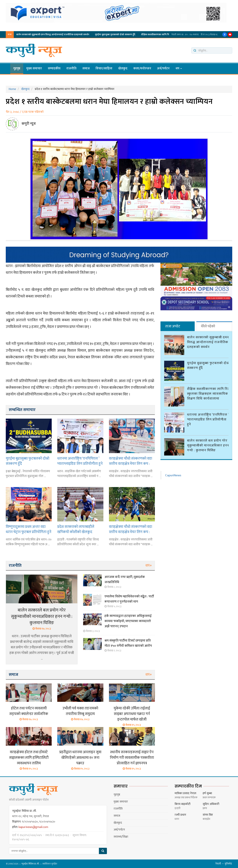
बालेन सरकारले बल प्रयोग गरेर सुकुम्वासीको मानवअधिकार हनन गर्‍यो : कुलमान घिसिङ (42, 617)
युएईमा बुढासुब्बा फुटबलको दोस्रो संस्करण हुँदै (28, 461)
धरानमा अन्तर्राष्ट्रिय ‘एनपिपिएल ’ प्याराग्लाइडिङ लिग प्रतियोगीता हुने (130, 34)
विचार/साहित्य (104, 68)
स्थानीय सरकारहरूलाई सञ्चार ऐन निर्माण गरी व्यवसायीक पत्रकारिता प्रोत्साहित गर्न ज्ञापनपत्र (132, 758)
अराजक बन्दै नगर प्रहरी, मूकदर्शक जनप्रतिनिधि (125, 580)
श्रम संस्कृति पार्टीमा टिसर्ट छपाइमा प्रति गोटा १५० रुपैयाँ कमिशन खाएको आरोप (128, 643)
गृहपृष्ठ (17, 68)
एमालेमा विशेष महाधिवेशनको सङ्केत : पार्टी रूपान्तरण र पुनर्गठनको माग (129, 599)
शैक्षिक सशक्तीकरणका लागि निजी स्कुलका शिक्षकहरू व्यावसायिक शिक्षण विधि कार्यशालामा (53, 34)
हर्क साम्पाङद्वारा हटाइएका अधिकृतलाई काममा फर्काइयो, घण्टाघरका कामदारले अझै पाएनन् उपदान (128, 621)
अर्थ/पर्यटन (163, 68)
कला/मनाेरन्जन (142, 68)
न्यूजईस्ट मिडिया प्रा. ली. (30, 864)
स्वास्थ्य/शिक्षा (121, 837)
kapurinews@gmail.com (33, 827)
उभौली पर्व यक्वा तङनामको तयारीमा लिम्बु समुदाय (80, 711)
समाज (86, 68)
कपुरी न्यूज (29, 124)
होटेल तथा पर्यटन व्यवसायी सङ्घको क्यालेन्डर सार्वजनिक (29, 711)
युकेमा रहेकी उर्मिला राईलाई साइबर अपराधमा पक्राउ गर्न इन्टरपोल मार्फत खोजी (132, 714)
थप (179, 68)
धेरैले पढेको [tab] (208, 326)
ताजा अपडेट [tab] (173, 326)
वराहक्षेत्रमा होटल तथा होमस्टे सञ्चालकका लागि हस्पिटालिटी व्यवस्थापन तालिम (29, 758)
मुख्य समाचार (34, 68)
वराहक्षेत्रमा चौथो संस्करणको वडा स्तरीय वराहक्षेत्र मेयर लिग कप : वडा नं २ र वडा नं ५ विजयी (131, 461)
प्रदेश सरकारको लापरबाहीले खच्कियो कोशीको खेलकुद (76, 529)
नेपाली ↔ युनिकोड (224, 864)
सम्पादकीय (54, 68)
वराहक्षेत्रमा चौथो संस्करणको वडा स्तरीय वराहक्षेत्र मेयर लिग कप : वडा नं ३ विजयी (131, 529)
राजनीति (71, 68)
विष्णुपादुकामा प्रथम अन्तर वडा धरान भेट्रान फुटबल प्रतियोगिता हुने (29, 529)
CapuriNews (173, 475)
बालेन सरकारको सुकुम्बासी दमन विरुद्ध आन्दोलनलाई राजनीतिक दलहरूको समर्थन (208, 342)
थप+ (149, 565)
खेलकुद (123, 68)
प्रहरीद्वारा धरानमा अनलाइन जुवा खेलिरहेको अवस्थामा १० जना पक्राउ (80, 758)
